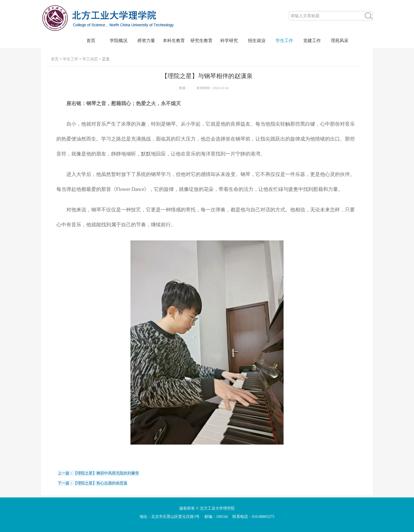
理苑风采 (340, 41)
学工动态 (90, 59)
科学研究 (229, 41)
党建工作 (312, 41)
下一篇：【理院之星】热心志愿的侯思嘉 (93, 483)
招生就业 (257, 41)
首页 (91, 41)
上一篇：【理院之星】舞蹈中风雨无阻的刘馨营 (98, 473)
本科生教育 (174, 41)
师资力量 (146, 41)
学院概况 (119, 41)
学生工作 (284, 41)
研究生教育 (201, 41)
